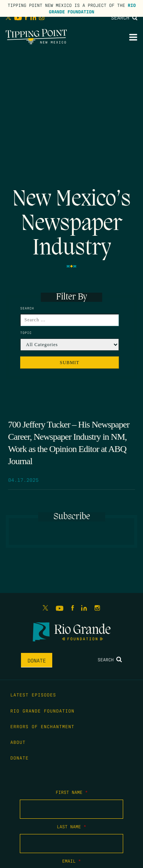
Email (71, 861)
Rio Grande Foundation (92, 8)
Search (124, 17)
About (18, 742)
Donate (37, 660)
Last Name (71, 826)
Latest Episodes (33, 695)
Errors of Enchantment (42, 726)
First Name (72, 792)
